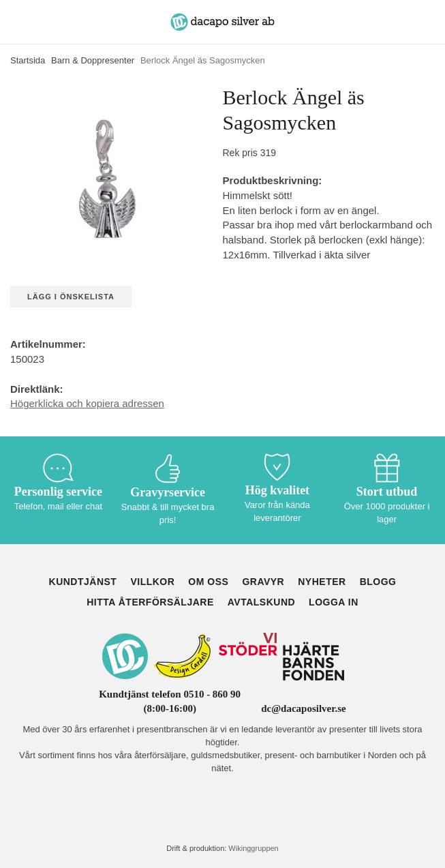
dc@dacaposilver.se (304, 708)
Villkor (152, 582)
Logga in (334, 602)
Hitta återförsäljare (150, 602)
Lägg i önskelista (71, 297)
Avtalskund (261, 602)
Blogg (378, 582)
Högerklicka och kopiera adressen (87, 403)
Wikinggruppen (253, 848)
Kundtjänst (83, 582)
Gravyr (263, 582)
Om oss (208, 582)
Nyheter (322, 582)
